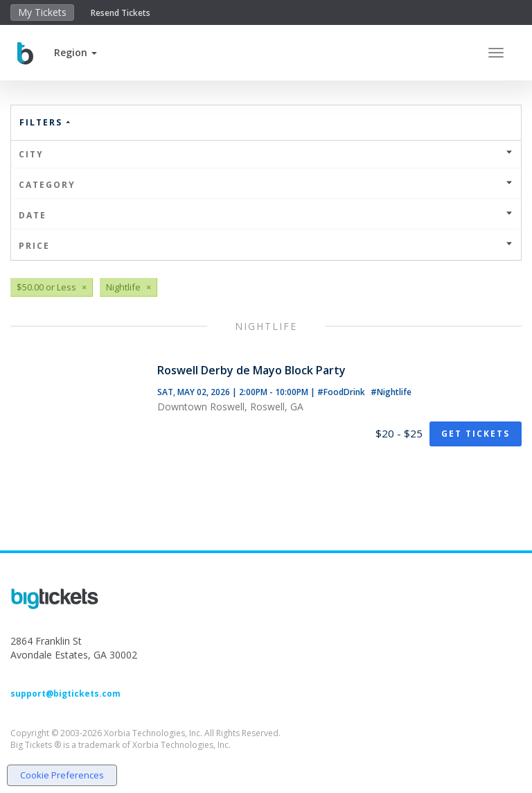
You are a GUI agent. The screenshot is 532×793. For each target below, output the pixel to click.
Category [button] (266, 185)
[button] (76, 52)
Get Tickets (476, 434)
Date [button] (266, 215)
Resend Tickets (121, 13)
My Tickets (42, 12)
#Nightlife (391, 392)
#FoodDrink (342, 392)
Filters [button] (46, 122)
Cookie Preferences (62, 775)
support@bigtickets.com (65, 694)
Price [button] (266, 246)
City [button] (266, 154)
